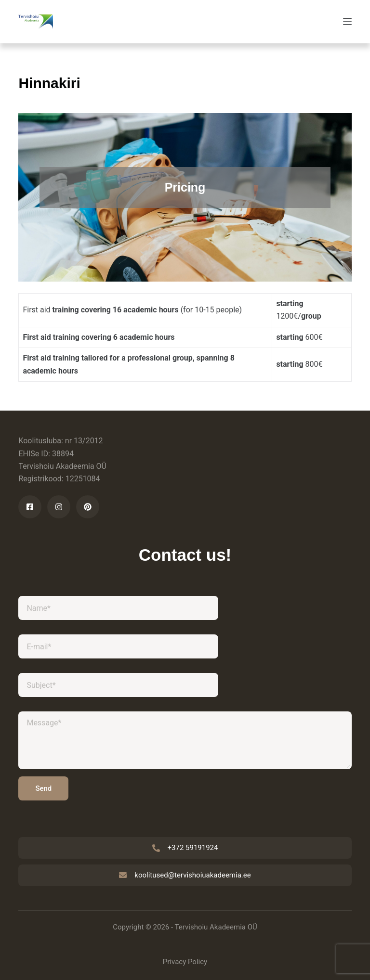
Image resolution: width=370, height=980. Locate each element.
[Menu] (347, 22)
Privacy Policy (185, 962)
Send (43, 788)
